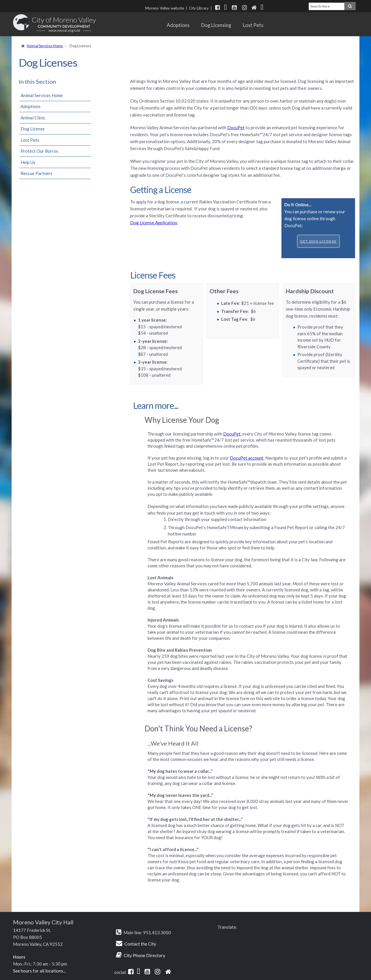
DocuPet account (247, 458)
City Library (199, 8)
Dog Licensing (216, 25)
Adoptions (178, 25)
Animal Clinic (33, 118)
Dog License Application (154, 223)
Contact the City (140, 944)
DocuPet (236, 127)
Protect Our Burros (39, 151)
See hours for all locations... (39, 971)
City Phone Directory (144, 955)
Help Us (28, 162)
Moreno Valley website (165, 8)
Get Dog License (318, 241)
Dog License (33, 129)
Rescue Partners (37, 173)
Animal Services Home (45, 46)
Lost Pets (253, 25)
